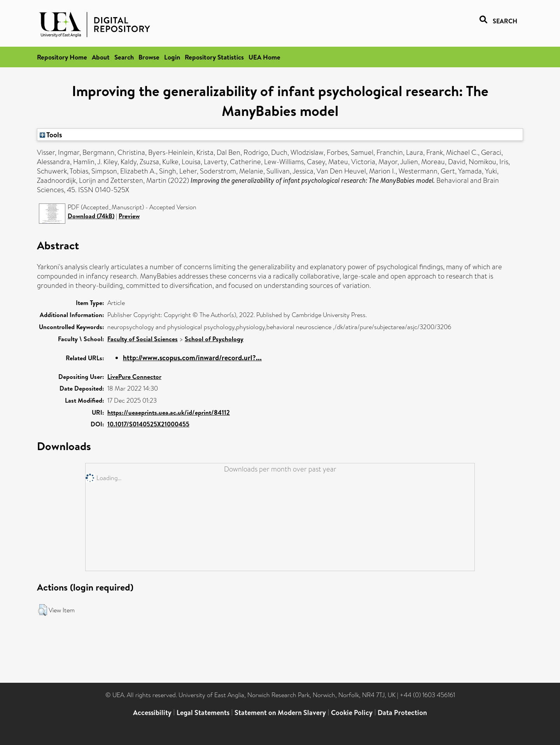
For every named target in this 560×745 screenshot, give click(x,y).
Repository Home (62, 57)
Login (172, 57)
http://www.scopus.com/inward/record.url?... (192, 358)
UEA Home (264, 57)
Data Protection (402, 713)
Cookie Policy (352, 713)
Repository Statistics (214, 57)
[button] (43, 610)
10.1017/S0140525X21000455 (148, 424)
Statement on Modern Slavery (280, 713)
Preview (129, 216)
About (101, 57)
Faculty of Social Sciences (143, 339)
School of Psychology (214, 339)
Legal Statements (203, 713)
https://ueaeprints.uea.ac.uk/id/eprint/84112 (169, 412)
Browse (149, 57)
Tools (51, 135)
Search (124, 57)
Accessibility (152, 713)
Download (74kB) (91, 216)
